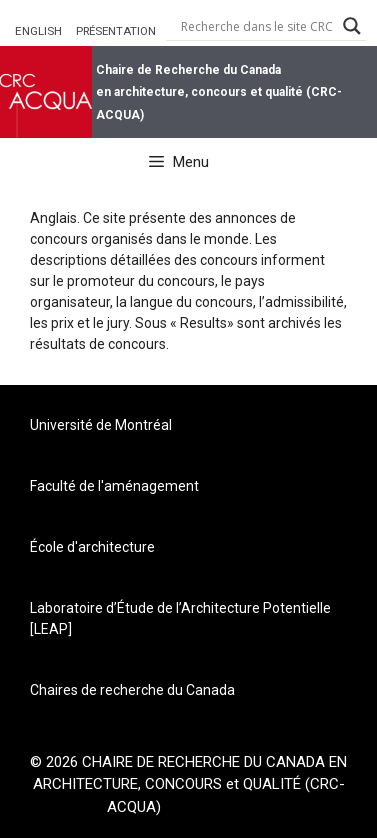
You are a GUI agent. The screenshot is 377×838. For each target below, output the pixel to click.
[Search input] (257, 26)
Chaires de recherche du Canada (132, 690)
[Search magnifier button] (352, 26)
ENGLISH (38, 31)
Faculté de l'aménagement (114, 486)
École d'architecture (92, 547)
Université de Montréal (101, 425)
